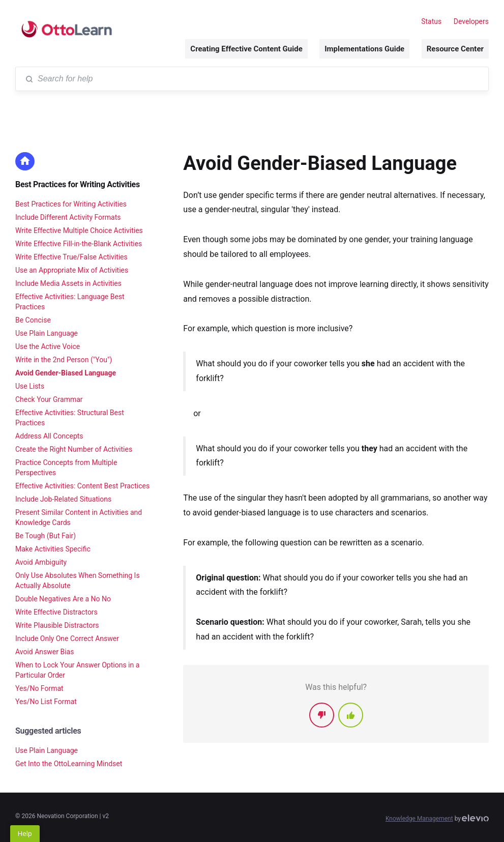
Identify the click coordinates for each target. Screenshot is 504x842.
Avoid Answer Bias (45, 652)
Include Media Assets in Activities (68, 283)
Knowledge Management (419, 819)
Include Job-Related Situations (63, 499)
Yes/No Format (39, 688)
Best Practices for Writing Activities (78, 184)
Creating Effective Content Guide (246, 49)
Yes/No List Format (46, 702)
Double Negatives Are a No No (63, 599)
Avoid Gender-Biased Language (66, 373)
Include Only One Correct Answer (67, 638)
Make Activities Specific (53, 549)
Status (431, 21)
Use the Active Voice (48, 346)
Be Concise (33, 320)
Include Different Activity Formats (68, 217)
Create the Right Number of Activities (74, 449)
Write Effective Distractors (56, 612)
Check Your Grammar (49, 399)
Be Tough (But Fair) (46, 536)
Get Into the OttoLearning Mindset (69, 764)
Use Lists (30, 386)
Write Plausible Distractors (57, 625)
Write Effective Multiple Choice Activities (79, 230)
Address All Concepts (49, 436)
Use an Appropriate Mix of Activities (72, 270)
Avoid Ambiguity (41, 562)
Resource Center (455, 49)
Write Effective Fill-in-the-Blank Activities (79, 244)
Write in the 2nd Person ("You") (64, 360)
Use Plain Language (47, 333)
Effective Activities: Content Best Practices (82, 486)
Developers (471, 21)
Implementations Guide (364, 49)
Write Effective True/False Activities (71, 257)
